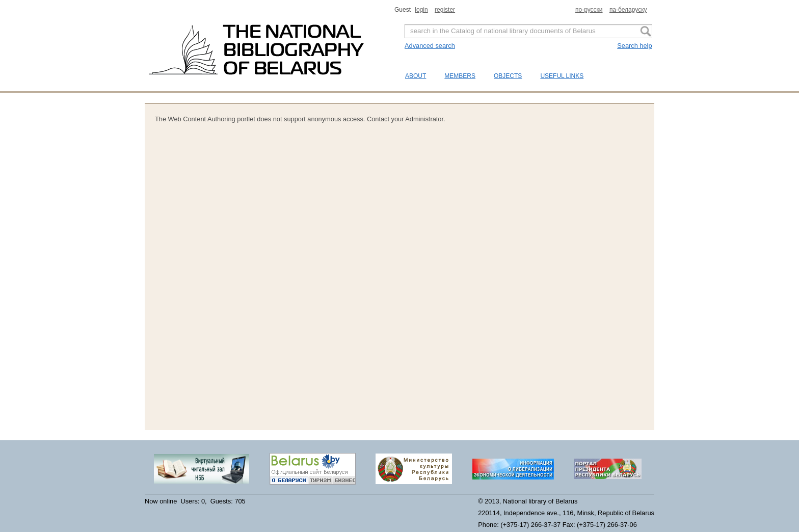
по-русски (589, 10)
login (421, 10)
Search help (634, 46)
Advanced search (430, 46)
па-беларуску (628, 10)
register (445, 10)
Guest (403, 10)
